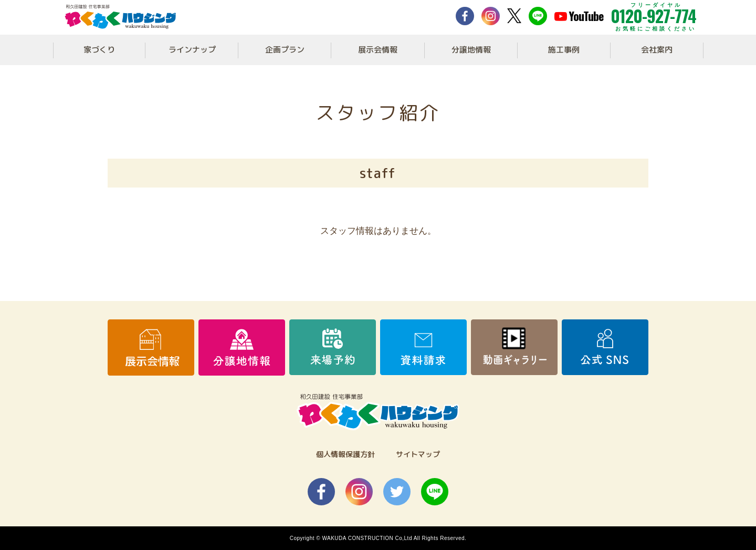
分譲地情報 (471, 50)
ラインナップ (192, 50)
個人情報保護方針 (345, 454)
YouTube (579, 16)
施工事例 (564, 50)
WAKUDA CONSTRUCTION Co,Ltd (367, 538)
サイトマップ (418, 454)
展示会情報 (378, 50)
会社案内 (657, 50)
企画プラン (285, 50)
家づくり (99, 50)
